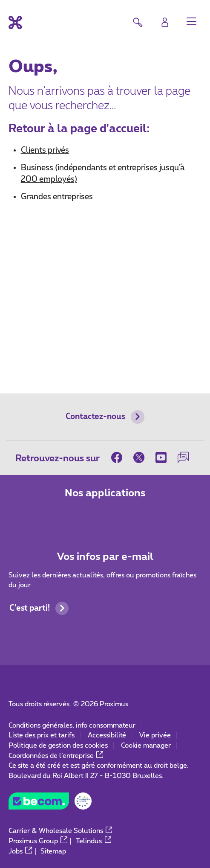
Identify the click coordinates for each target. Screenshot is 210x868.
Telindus (93, 841)
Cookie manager (146, 746)
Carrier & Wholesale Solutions (60, 831)
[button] (191, 21)
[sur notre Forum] (183, 457)
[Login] (165, 22)
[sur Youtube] (161, 457)
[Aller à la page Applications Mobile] (73, 517)
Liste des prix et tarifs (42, 735)
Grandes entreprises (57, 197)
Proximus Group (38, 841)
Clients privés (45, 150)
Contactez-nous (105, 417)
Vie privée (155, 735)
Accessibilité (107, 735)
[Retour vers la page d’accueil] (15, 22)
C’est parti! (39, 609)
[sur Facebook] (119, 457)
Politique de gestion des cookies (58, 746)
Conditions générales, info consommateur (72, 725)
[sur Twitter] (139, 457)
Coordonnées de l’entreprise (56, 756)
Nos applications (105, 493)
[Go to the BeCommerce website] (50, 804)
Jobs (20, 851)
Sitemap (53, 851)
